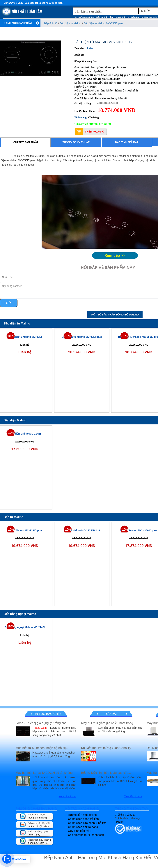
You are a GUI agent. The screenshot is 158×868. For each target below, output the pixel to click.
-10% (67, 336)
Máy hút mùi (150, 17)
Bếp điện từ (137, 17)
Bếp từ (99, 17)
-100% (11, 336)
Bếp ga (126, 17)
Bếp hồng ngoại (112, 17)
